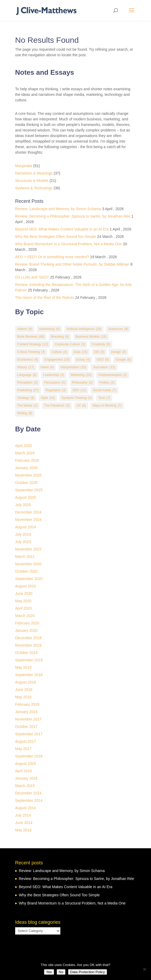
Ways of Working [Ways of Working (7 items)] (107, 406)
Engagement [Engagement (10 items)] (57, 360)
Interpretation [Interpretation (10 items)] (73, 367)
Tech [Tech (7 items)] (104, 398)
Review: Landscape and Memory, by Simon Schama (58, 209)
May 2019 (23, 667)
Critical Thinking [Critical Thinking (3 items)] (31, 352)
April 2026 (23, 446)
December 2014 (28, 793)
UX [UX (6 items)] (81, 406)
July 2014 (23, 815)
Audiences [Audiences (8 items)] (118, 329)
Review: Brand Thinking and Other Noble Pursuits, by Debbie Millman (72, 264)
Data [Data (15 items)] (81, 352)
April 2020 (23, 608)
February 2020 (27, 623)
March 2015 (25, 786)
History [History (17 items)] (26, 367)
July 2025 (23, 505)
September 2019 (29, 660)
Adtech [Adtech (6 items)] (25, 329)
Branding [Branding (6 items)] (60, 337)
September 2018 (29, 675)
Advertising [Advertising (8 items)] (49, 329)
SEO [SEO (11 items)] (79, 390)
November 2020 (28, 564)
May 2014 (23, 830)
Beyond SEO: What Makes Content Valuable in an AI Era (62, 229)
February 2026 (27, 460)
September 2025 (29, 490)
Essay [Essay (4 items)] (83, 360)
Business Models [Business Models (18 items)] (91, 337)
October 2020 (26, 571)
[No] (144, 969)
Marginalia (24, 166)
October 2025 (26, 483)
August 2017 (26, 741)
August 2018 (26, 682)
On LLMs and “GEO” (32, 277)
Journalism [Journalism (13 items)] (104, 367)
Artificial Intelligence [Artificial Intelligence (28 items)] (84, 329)
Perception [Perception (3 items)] (27, 383)
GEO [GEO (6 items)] (103, 360)
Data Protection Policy (88, 972)
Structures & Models (32, 181)
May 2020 (23, 601)
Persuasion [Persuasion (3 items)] (55, 383)
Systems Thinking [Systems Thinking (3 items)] (77, 398)
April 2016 (23, 771)
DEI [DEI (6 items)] (99, 352)
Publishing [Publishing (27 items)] (28, 390)
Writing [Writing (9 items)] (25, 413)
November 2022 (28, 549)
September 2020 (29, 579)
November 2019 (28, 645)
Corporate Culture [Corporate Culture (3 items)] (70, 344)
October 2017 (26, 727)
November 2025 (28, 475)
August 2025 (26, 497)
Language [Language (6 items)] (27, 375)
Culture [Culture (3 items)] (59, 352)
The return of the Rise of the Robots (45, 298)
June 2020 (24, 593)
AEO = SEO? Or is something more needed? (52, 257)
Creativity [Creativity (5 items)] (101, 344)
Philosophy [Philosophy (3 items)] (82, 383)
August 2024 (26, 527)
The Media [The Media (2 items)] (27, 406)
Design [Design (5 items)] (119, 352)
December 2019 (28, 638)
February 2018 (27, 704)
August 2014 (26, 808)
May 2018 (23, 697)
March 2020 (25, 616)
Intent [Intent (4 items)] (47, 367)
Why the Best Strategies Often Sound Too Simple (56, 237)
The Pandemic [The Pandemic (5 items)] (57, 406)
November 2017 (28, 719)
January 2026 (26, 468)
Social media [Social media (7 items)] (104, 390)
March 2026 (25, 453)
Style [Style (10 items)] (48, 398)
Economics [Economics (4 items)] (28, 360)
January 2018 (26, 712)
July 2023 (23, 542)
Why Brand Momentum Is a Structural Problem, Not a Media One (68, 244)
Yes (49, 972)
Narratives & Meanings (34, 173)
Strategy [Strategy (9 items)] (26, 398)
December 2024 (28, 512)
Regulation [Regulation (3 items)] (56, 390)
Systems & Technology (34, 188)
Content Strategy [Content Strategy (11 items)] (33, 344)
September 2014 (29, 800)
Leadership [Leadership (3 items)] (54, 375)
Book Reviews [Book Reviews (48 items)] (31, 337)
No (61, 972)
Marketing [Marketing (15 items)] (81, 375)
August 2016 (26, 764)
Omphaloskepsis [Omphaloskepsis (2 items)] (113, 375)
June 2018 (24, 690)
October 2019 (26, 653)
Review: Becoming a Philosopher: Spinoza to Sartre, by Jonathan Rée (73, 216)
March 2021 (25, 557)
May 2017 (23, 749)
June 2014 (24, 823)
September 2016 (29, 756)
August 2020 (26, 586)
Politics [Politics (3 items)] (107, 383)
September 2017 (29, 734)
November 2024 (28, 520)
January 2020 (26, 630)
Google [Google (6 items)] (123, 360)
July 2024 (23, 534)
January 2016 (26, 778)
